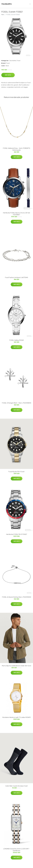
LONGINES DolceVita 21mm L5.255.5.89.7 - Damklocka (17, 850)
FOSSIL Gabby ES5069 (16, 340)
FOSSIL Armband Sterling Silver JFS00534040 (17, 597)
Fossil (18, 61)
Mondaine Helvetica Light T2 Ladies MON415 (16, 717)
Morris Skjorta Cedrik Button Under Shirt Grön (17, 666)
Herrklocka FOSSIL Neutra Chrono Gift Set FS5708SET (16, 214)
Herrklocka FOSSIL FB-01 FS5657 (17, 534)
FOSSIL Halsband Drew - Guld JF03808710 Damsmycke (16, 149)
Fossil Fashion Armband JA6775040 (16, 277)
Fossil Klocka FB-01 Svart (16, 472)
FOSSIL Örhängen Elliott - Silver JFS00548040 (17, 403)
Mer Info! (8, 75)
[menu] (30, 4)
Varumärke (13, 61)
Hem (3, 15)
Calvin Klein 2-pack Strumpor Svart (16, 786)
